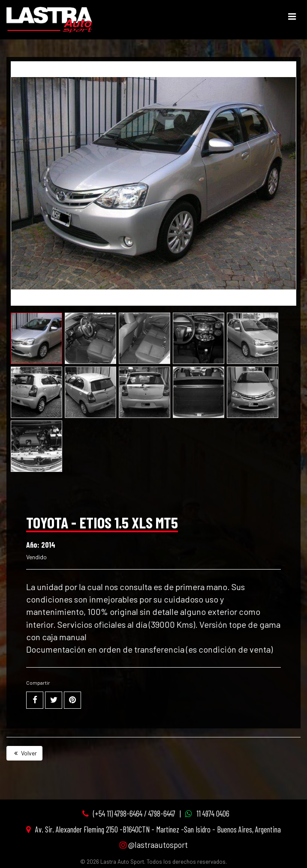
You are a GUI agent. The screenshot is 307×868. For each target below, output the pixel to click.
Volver (24, 753)
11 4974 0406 (213, 813)
